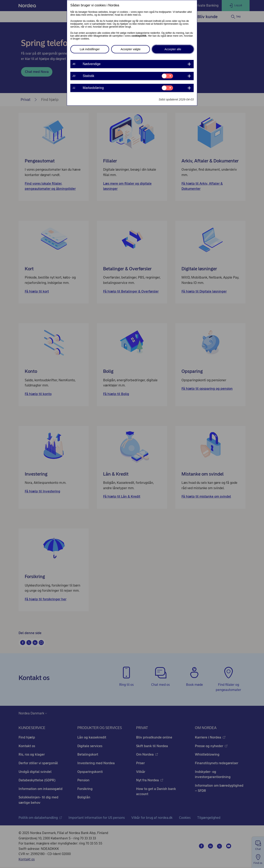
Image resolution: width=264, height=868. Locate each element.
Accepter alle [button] (173, 49)
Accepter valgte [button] (131, 49)
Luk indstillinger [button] (90, 49)
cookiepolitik (139, 36)
